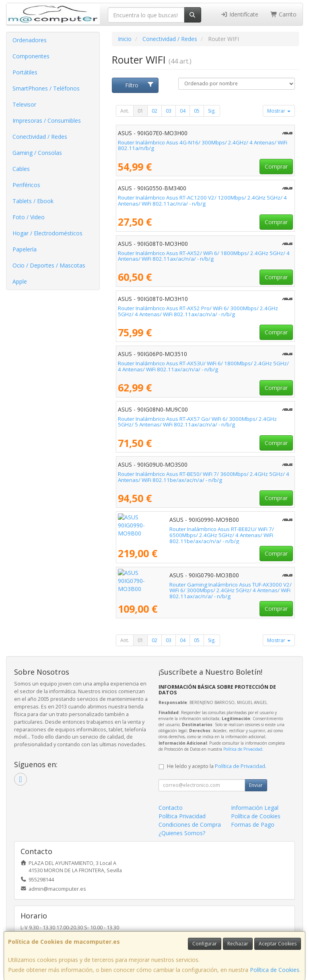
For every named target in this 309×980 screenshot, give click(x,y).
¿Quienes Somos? (182, 833)
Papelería (25, 249)
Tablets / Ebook (33, 201)
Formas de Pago (253, 825)
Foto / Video (29, 217)
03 (169, 111)
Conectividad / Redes (40, 137)
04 (183, 111)
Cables (21, 169)
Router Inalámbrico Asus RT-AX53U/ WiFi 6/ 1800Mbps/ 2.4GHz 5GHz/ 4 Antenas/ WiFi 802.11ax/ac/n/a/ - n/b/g (203, 366)
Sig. (212, 111)
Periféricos (26, 185)
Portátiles (25, 72)
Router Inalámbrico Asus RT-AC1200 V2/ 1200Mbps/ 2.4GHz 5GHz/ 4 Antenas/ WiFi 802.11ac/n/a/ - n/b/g (202, 201)
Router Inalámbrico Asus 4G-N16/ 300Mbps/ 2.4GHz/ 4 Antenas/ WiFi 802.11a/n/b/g (203, 145)
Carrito (284, 14)
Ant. (125, 111)
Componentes (31, 56)
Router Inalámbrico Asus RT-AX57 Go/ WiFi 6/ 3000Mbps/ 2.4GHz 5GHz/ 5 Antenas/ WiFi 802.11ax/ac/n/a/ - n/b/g (197, 422)
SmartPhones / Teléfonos (46, 88)
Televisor (24, 104)
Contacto (171, 808)
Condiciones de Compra (190, 825)
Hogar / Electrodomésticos (47, 233)
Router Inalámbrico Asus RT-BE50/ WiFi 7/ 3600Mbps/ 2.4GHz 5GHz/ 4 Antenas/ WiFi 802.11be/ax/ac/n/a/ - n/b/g (204, 477)
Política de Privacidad (243, 749)
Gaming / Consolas (37, 153)
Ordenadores (30, 40)
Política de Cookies (275, 970)
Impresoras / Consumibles (47, 120)
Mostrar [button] (279, 111)
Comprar (276, 166)
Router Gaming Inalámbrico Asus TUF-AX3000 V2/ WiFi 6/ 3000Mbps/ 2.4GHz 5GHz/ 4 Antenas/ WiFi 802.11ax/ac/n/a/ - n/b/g (203, 588)
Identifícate (239, 14)
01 (140, 111)
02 (154, 111)
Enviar (256, 785)
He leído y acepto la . (217, 766)
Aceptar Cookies (278, 944)
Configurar (205, 944)
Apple (20, 281)
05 (197, 111)
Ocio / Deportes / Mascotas (49, 265)
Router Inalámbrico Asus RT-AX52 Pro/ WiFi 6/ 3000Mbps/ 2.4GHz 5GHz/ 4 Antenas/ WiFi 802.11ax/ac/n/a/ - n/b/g (198, 311)
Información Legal (255, 808)
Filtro (140, 85)
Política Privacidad (182, 816)
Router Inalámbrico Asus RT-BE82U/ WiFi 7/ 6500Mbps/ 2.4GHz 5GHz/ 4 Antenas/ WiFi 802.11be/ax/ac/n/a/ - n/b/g (205, 532)
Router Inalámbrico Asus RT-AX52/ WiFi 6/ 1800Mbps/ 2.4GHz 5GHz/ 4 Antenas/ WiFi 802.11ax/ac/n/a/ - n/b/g (204, 256)
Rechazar (238, 944)
